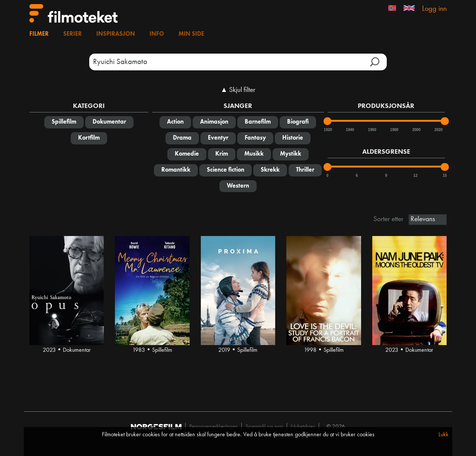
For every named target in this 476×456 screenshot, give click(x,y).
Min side (191, 34)
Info (157, 34)
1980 (394, 130)
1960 (372, 130)
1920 (328, 130)
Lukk (443, 435)
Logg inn (434, 9)
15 (445, 176)
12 (416, 176)
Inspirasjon (116, 34)
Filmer (39, 34)
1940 (350, 130)
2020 (438, 130)
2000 (416, 130)
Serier (73, 34)
